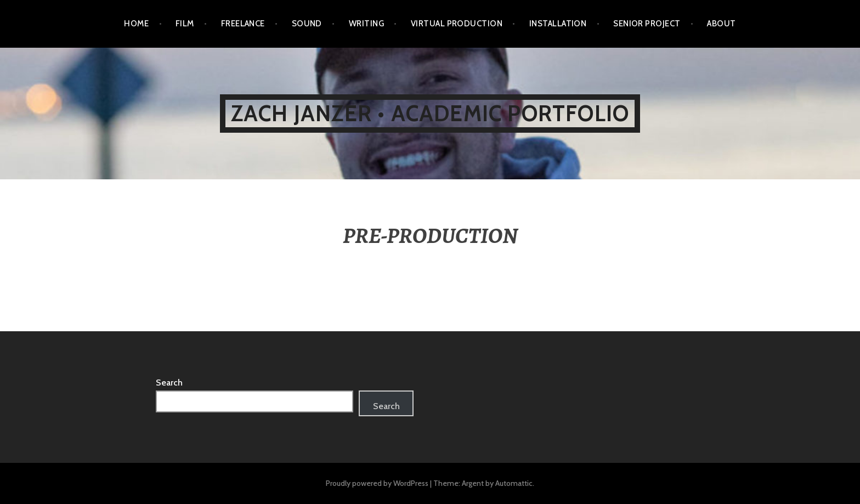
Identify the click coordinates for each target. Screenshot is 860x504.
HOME (136, 24)
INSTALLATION (558, 24)
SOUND (307, 24)
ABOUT (721, 24)
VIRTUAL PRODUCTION (457, 24)
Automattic (514, 483)
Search (169, 383)
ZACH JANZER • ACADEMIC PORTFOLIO (430, 113)
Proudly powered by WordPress (377, 483)
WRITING (366, 24)
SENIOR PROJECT (647, 24)
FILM (185, 24)
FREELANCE (243, 24)
